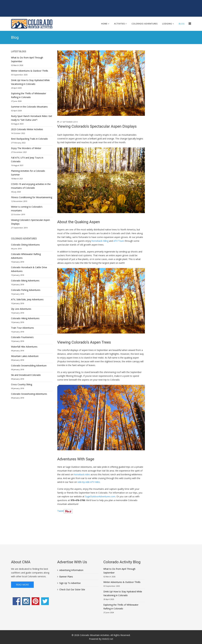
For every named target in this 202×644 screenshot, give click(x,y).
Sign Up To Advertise (70, 583)
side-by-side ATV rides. (89, 482)
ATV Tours (119, 241)
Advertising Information (71, 570)
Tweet (61, 511)
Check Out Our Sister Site (72, 589)
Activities (119, 24)
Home (104, 24)
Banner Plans (66, 577)
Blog (182, 24)
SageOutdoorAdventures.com (100, 496)
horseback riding (100, 241)
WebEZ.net (108, 639)
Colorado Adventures (145, 24)
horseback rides (82, 474)
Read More (22, 585)
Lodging (167, 24)
